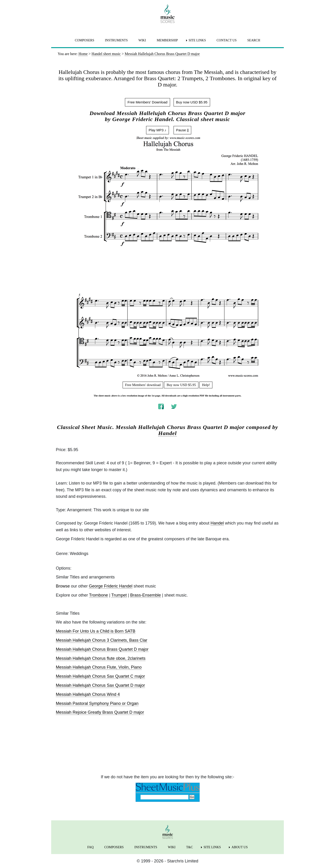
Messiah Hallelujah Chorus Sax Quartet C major (100, 676)
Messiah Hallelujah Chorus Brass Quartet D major (102, 649)
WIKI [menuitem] (142, 40)
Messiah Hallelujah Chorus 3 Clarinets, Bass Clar (102, 640)
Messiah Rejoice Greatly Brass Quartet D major (100, 712)
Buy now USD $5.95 (192, 102)
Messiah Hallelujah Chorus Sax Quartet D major (100, 685)
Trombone (99, 595)
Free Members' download (143, 385)
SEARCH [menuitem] (254, 40)
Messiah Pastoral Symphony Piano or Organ (97, 703)
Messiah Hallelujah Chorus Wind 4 (88, 694)
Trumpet (119, 595)
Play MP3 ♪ (157, 130)
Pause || (183, 130)
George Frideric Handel (111, 586)
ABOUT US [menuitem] (240, 847)
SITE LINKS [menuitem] (197, 40)
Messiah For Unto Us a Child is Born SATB (96, 631)
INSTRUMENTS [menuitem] (116, 40)
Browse (63, 586)
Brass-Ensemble (146, 595)
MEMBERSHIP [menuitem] (167, 40)
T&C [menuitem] (189, 847)
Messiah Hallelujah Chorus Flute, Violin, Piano (99, 667)
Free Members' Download (147, 102)
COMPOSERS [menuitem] (85, 40)
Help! (206, 385)
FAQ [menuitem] (90, 847)
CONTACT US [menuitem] (227, 40)
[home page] (167, 14)
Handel (167, 433)
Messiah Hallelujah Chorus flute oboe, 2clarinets (101, 658)
